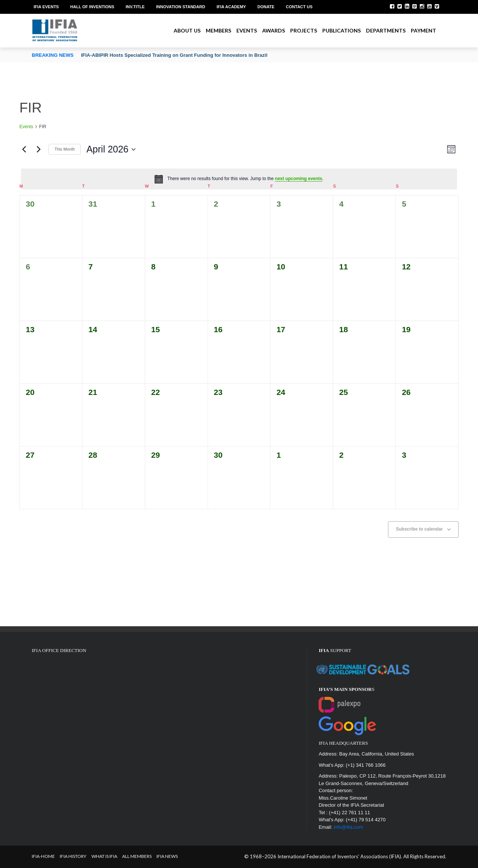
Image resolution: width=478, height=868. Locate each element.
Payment (423, 30)
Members (218, 30)
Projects (304, 30)
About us (187, 30)
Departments (386, 30)
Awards (274, 30)
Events (247, 30)
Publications (342, 30)
